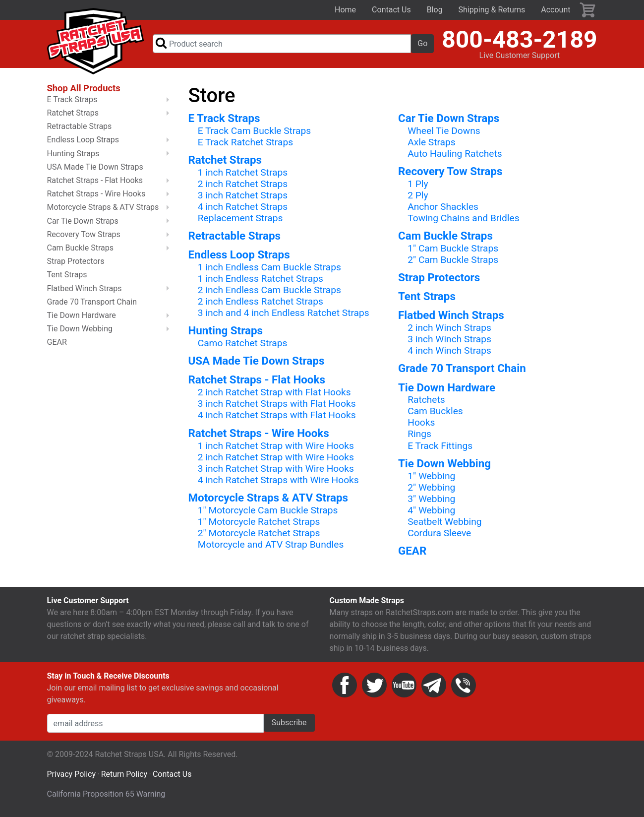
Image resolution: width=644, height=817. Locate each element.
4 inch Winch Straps (449, 351)
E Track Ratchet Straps (245, 143)
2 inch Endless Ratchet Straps (261, 302)
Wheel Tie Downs (444, 131)
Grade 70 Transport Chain (462, 369)
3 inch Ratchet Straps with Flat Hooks (277, 405)
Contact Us (391, 10)
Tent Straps (427, 297)
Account (556, 10)
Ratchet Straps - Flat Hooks (257, 380)
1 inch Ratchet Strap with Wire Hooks (276, 446)
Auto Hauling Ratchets (455, 154)
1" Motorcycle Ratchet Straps (259, 522)
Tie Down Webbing (444, 464)
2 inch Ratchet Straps (243, 184)
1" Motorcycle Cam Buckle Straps (268, 511)
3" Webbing (431, 499)
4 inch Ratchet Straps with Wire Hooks (278, 480)
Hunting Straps (226, 331)
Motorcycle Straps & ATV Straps (268, 499)
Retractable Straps (235, 237)
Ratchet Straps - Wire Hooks (259, 434)
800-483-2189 (519, 40)
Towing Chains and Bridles (463, 219)
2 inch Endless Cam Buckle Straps (269, 291)
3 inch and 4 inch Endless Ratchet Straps (284, 314)
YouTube (404, 686)
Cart (588, 10)
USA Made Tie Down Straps (257, 362)
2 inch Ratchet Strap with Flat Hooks (274, 393)
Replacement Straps (240, 219)
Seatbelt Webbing (444, 522)
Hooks (421, 423)
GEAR (412, 552)
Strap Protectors (439, 278)
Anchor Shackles (443, 208)
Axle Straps (432, 143)
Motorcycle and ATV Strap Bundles (271, 545)
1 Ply (418, 184)
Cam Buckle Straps (445, 237)
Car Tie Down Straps (449, 119)
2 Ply (418, 196)
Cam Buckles (435, 412)
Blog (435, 10)
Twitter (374, 686)
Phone (464, 686)
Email (434, 686)
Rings (419, 435)
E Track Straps (224, 119)
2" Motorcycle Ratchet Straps (259, 534)
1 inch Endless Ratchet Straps (261, 280)
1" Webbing (431, 476)
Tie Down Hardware (447, 388)
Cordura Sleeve (439, 534)
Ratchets (426, 401)
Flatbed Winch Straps (451, 316)
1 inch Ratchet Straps (243, 173)
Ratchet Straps (225, 161)
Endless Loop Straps (239, 255)
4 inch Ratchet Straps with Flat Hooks (277, 416)
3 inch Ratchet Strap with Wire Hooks (276, 469)
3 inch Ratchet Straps (243, 196)
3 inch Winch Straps (449, 340)
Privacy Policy (72, 775)
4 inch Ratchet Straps (243, 208)
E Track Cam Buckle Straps (254, 131)
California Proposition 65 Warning (106, 795)
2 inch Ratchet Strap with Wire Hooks (276, 458)
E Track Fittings (440, 446)
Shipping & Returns (492, 10)
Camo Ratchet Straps (243, 344)
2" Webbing (431, 488)
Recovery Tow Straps (450, 172)
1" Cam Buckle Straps (453, 249)
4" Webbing (431, 511)
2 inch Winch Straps (449, 329)
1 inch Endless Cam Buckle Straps (269, 268)
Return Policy (124, 775)
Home (345, 10)
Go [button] (422, 44)
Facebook (345, 686)
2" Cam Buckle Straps (453, 261)
